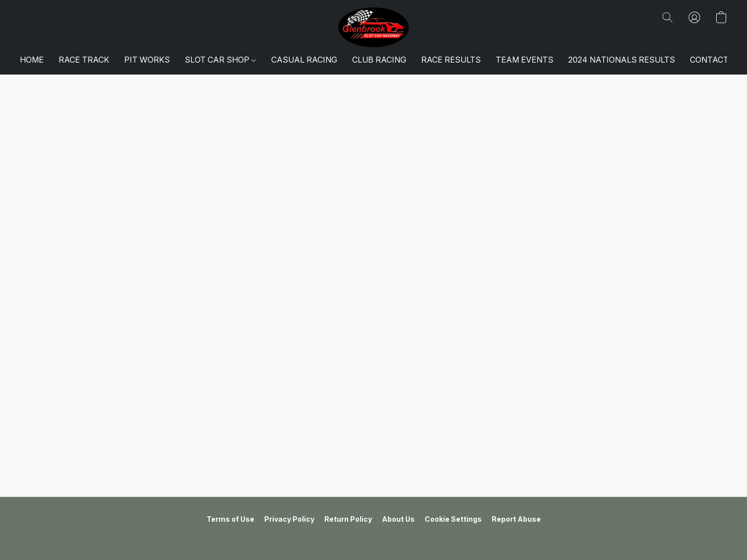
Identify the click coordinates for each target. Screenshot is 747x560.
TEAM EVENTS (524, 60)
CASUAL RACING (304, 60)
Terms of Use (230, 519)
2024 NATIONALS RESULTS (622, 60)
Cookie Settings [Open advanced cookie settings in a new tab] (453, 519)
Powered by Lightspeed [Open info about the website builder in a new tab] (373, 538)
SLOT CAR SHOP (220, 60)
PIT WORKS (147, 60)
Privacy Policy (289, 519)
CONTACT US (716, 60)
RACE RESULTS (451, 60)
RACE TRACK (84, 60)
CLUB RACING (379, 60)
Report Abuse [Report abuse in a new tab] (516, 519)
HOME (32, 60)
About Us (398, 519)
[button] (374, 27)
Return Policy (348, 519)
